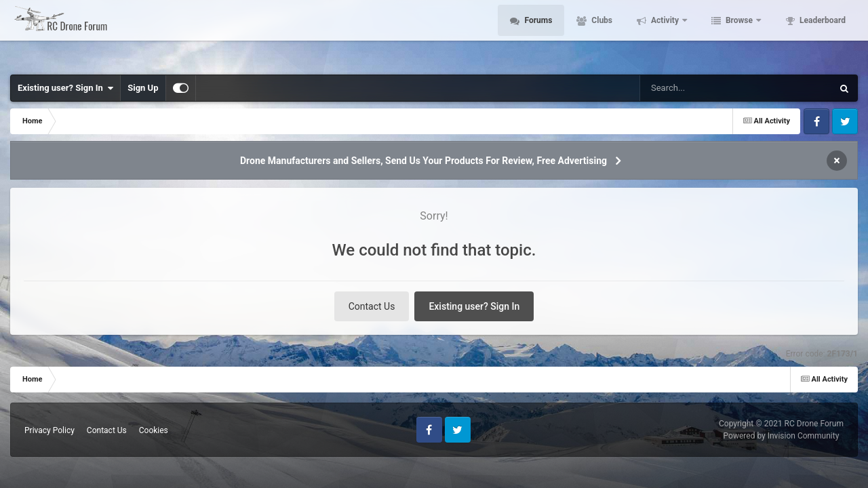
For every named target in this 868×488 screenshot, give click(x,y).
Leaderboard (822, 34)
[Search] (702, 88)
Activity (665, 34)
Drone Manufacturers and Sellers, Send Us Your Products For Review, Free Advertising (423, 161)
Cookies (154, 430)
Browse (739, 34)
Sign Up (143, 88)
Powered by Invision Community (782, 436)
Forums (537, 34)
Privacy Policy (50, 430)
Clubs (601, 34)
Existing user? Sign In (65, 88)
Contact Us (372, 306)
